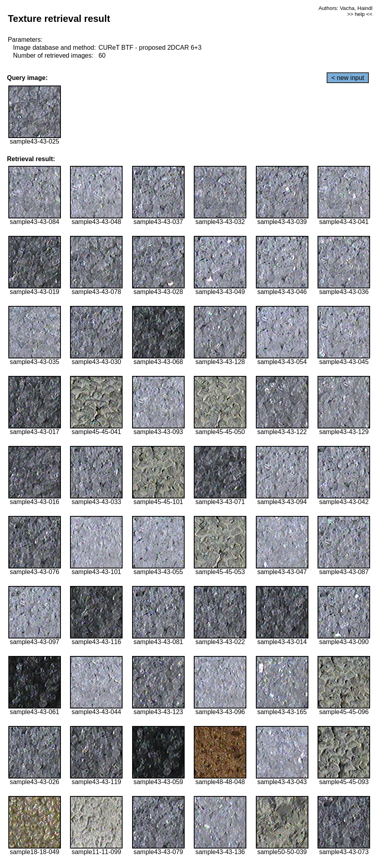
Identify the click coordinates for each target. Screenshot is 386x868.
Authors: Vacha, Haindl (346, 8)
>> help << (360, 14)
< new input (348, 78)
